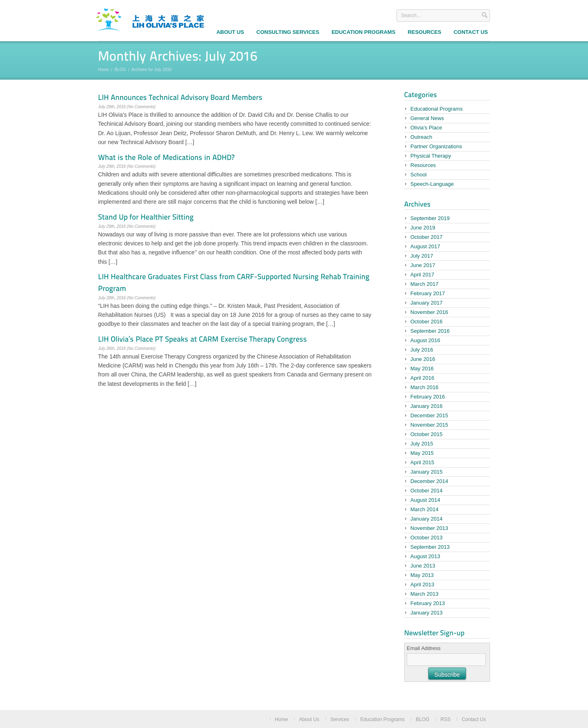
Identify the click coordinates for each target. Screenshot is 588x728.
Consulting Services (288, 32)
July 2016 (422, 350)
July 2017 (422, 256)
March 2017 (424, 284)
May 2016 (422, 368)
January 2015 (427, 472)
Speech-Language (432, 184)
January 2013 (427, 613)
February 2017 (428, 293)
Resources (424, 32)
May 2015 (422, 453)
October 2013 (427, 538)
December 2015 (429, 415)
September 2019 (430, 218)
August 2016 (425, 340)
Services (340, 719)
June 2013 (423, 566)
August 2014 (425, 500)
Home (104, 70)
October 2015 (427, 434)
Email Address (424, 648)
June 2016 (423, 359)
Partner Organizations (436, 146)
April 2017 (422, 275)
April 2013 (422, 584)
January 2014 (427, 519)
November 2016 (429, 312)
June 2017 (423, 265)
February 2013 (428, 603)
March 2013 (424, 594)
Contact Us (471, 32)
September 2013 (430, 547)
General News (427, 118)
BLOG (120, 70)
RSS (446, 719)
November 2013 (429, 528)
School (419, 175)
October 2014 (427, 491)
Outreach (421, 137)
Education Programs (363, 32)
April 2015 (422, 462)
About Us (230, 32)
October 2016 (427, 322)
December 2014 (429, 481)
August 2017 (425, 246)
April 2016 (422, 378)
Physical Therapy (431, 156)
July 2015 (422, 444)
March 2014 (424, 509)
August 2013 (425, 556)
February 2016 (428, 397)
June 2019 (423, 228)
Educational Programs (437, 109)
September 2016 (430, 331)
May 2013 (422, 575)
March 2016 (424, 387)
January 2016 (427, 406)
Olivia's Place (426, 128)
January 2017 (427, 303)
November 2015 (429, 425)
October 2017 (427, 237)
